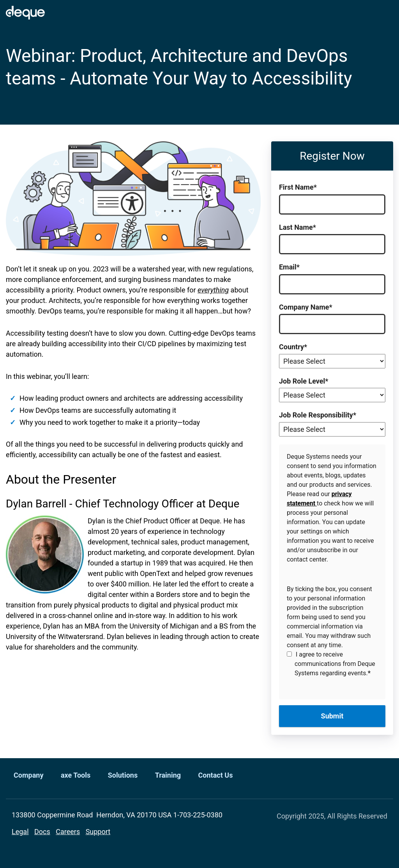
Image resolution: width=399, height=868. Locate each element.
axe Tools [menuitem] (76, 775)
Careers (68, 832)
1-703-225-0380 (198, 815)
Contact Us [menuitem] (216, 775)
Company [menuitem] (28, 775)
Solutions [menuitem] (123, 775)
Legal (20, 832)
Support (98, 832)
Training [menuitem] (168, 775)
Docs (42, 832)
